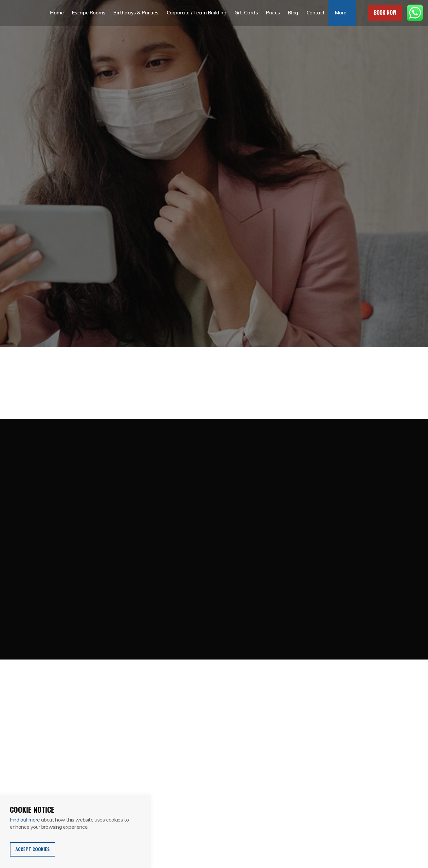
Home (57, 13)
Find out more (25, 820)
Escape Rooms (89, 13)
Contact (314, 13)
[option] (214, 174)
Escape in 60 (19, 13)
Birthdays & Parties (136, 13)
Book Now (385, 12)
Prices (272, 13)
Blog (292, 13)
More (339, 13)
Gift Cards (246, 13)
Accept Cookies (33, 849)
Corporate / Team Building (196, 13)
